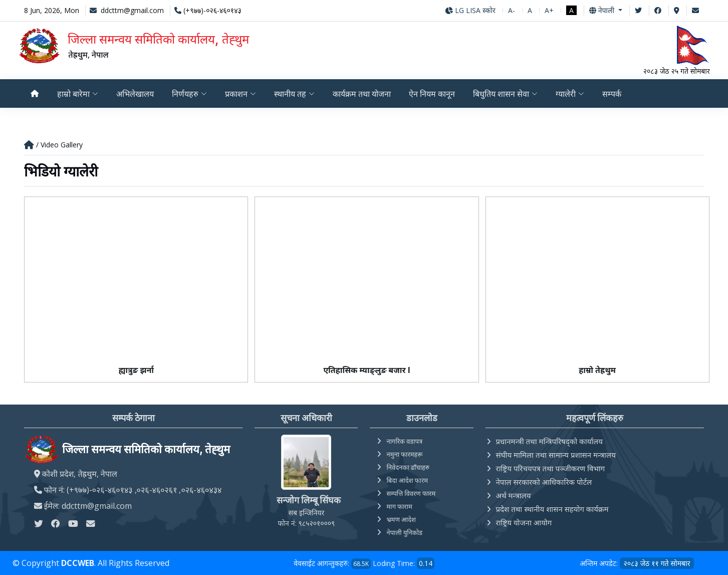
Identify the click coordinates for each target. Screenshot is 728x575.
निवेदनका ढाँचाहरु (408, 467)
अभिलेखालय (135, 94)
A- (512, 10)
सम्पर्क (615, 94)
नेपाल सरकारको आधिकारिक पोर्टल (544, 482)
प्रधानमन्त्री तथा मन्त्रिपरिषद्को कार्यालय (549, 441)
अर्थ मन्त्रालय (514, 495)
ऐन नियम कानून (434, 94)
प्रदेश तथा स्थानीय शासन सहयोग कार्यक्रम (552, 509)
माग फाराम (399, 506)
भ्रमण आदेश (401, 519)
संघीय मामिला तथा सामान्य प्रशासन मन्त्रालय (556, 455)
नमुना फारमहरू (404, 454)
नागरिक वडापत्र (404, 441)
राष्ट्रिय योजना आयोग (524, 522)
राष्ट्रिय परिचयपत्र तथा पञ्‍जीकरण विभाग (551, 468)
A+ (549, 10)
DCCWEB (78, 563)
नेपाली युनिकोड (404, 532)
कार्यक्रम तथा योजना (363, 94)
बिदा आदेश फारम (407, 480)
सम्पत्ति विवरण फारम (411, 493)
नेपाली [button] (603, 10)
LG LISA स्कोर (470, 10)
